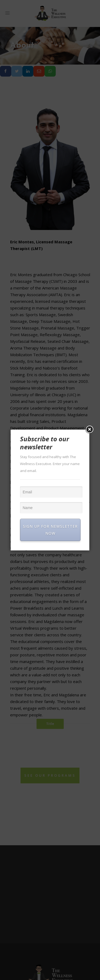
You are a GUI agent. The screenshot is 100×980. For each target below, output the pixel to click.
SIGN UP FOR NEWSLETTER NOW (50, 530)
